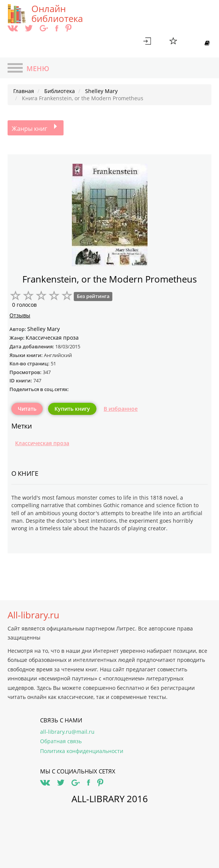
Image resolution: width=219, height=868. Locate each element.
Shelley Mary (43, 329)
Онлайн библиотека (57, 14)
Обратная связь (61, 741)
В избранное (121, 409)
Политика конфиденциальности (82, 751)
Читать (27, 409)
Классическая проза (42, 443)
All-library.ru (33, 615)
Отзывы (20, 315)
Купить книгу (72, 409)
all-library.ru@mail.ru (67, 732)
